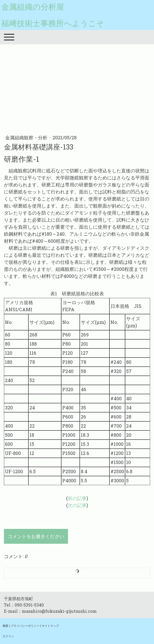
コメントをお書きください (36, 536)
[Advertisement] (77, 89)
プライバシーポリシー (25, 626)
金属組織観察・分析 (27, 137)
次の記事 (77, 505)
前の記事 (77, 498)
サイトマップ (50, 626)
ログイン (8, 636)
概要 (5, 626)
